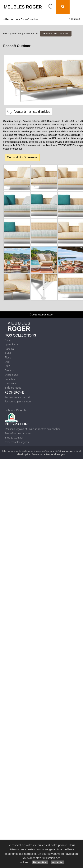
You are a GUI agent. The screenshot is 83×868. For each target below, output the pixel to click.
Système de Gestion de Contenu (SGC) (47, 451)
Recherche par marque (18, 401)
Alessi (8, 357)
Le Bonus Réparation (16, 410)
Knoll (7, 362)
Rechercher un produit (17, 397)
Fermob (9, 370)
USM (7, 366)
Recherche (12, 19)
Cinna (8, 340)
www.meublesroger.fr (17, 442)
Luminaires (11, 383)
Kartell (8, 353)
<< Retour (74, 19)
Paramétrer (40, 862)
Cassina (9, 349)
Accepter (58, 862)
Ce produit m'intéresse (22, 157)
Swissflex (10, 379)
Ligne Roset (11, 344)
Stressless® (11, 375)
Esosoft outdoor (30, 19)
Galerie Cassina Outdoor (56, 34)
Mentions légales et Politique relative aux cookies (33, 429)
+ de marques (13, 388)
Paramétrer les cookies (18, 433)
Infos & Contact (14, 438)
